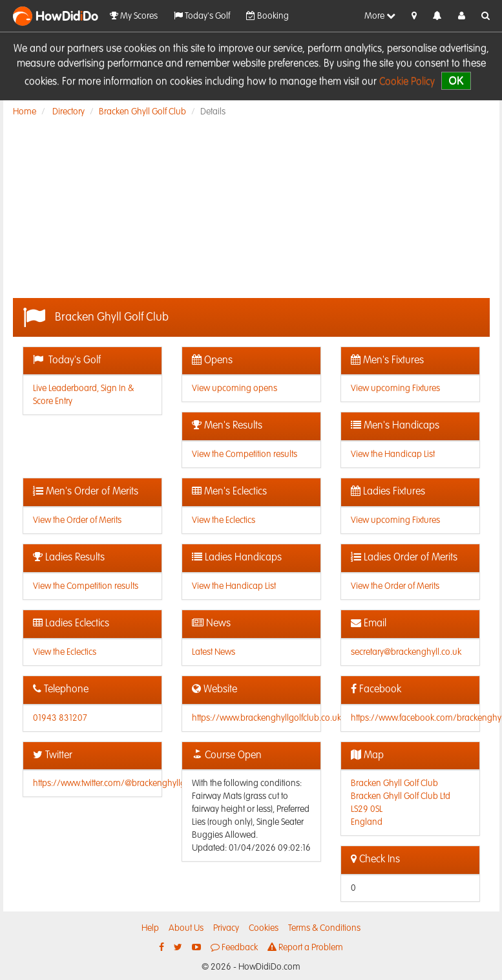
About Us (186, 928)
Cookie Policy (407, 82)
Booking (267, 16)
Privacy (226, 928)
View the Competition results (245, 454)
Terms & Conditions (324, 928)
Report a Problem (305, 947)
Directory (68, 112)
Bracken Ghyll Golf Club (142, 112)
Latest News (214, 652)
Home (25, 112)
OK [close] (456, 80)
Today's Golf (202, 16)
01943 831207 (60, 718)
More (380, 16)
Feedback (234, 947)
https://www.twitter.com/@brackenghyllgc (111, 783)
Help (150, 928)
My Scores (134, 16)
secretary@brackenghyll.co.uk (406, 652)
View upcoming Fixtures (395, 389)
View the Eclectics (224, 520)
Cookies (264, 928)
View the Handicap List (393, 454)
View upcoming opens (235, 389)
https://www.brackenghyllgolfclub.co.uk (267, 718)
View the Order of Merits (77, 520)
